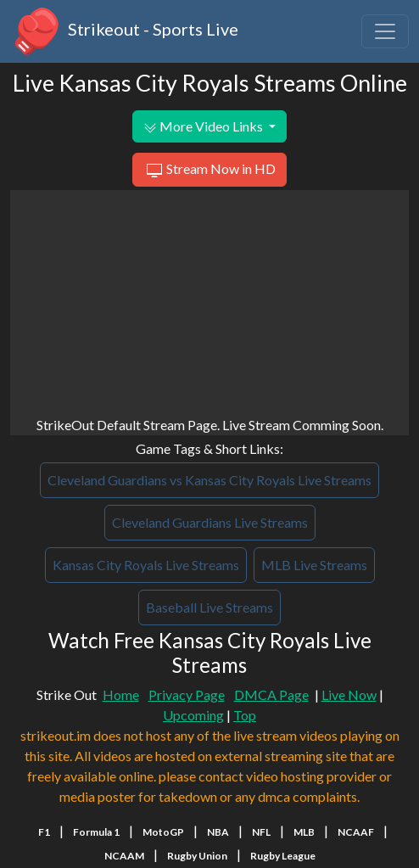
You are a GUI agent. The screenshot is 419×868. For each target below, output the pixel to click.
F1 (44, 832)
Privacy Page (187, 694)
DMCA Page (271, 694)
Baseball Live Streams (209, 607)
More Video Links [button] (204, 126)
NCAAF (356, 832)
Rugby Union (197, 856)
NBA (218, 832)
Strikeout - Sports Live (124, 31)
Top (245, 715)
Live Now (349, 694)
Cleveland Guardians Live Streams (210, 522)
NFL (261, 832)
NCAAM (124, 856)
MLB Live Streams (314, 565)
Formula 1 (96, 832)
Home (121, 694)
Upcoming (193, 715)
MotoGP (163, 832)
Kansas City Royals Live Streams (146, 565)
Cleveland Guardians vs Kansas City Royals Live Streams (209, 480)
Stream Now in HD (209, 171)
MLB (304, 832)
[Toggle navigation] (385, 31)
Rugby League (283, 856)
